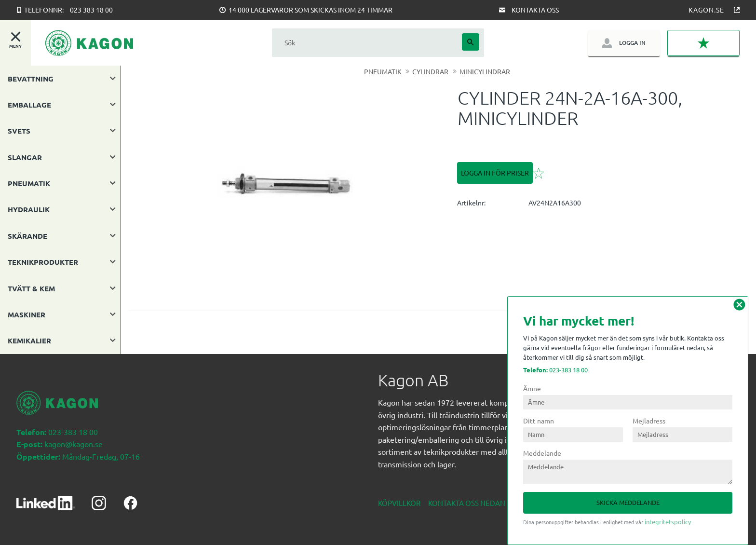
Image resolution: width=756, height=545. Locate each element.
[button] (703, 43)
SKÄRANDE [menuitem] (27, 236)
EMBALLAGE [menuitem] (29, 105)
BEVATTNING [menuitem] (31, 79)
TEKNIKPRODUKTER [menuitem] (43, 262)
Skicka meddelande (628, 502)
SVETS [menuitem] (19, 131)
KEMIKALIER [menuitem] (29, 341)
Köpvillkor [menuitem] (399, 503)
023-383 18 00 (555, 370)
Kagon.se (706, 10)
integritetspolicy (668, 522)
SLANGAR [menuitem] (25, 157)
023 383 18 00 (91, 10)
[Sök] (471, 42)
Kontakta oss (535, 10)
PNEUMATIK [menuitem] (29, 183)
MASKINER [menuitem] (27, 314)
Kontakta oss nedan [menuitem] (467, 503)
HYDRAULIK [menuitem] (29, 209)
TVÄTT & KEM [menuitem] (31, 288)
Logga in (632, 43)
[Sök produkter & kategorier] (367, 43)
